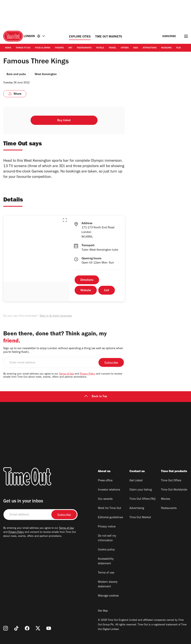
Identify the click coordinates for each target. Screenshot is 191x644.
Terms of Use (66, 374)
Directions (87, 280)
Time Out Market (140, 518)
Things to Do (23, 48)
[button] (65, 220)
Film (179, 48)
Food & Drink (43, 48)
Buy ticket (64, 121)
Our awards (105, 499)
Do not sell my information (107, 538)
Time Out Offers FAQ (142, 499)
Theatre (59, 48)
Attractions (150, 48)
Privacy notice (107, 527)
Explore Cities (80, 37)
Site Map (103, 611)
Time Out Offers (171, 481)
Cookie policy (106, 550)
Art (70, 48)
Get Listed (136, 481)
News (8, 48)
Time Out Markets (109, 37)
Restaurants (84, 48)
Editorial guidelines (110, 518)
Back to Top (96, 397)
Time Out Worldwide (174, 490)
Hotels (100, 48)
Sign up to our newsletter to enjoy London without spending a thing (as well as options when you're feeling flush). (63, 350)
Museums (166, 48)
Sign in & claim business (56, 316)
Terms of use (106, 573)
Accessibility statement (106, 561)
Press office (105, 481)
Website (86, 291)
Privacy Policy (88, 374)
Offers (125, 48)
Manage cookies (108, 596)
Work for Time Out (110, 508)
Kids (136, 48)
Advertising (137, 508)
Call (107, 291)
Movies (166, 499)
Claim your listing (141, 490)
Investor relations (109, 490)
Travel (112, 48)
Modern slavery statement (108, 584)
